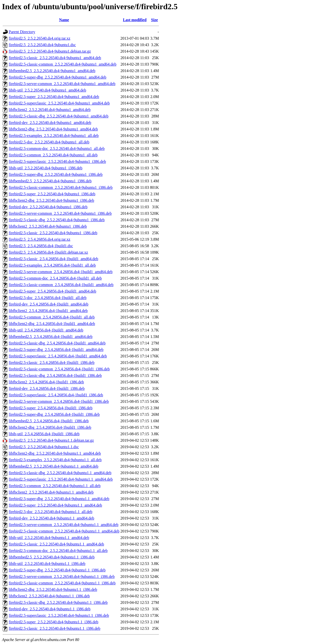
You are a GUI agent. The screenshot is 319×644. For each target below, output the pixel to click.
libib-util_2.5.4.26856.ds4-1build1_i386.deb (44, 434)
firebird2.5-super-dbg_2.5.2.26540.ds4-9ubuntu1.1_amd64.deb (59, 499)
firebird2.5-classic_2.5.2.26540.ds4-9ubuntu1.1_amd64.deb (56, 544)
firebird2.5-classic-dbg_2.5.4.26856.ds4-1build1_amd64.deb (57, 343)
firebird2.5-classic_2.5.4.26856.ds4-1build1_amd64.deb (53, 259)
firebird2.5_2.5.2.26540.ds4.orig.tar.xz (40, 38)
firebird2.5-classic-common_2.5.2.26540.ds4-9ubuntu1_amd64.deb (63, 64)
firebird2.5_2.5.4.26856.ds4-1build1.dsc (41, 246)
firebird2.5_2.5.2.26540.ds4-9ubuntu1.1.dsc (44, 447)
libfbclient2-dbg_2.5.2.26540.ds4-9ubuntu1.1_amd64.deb (55, 453)
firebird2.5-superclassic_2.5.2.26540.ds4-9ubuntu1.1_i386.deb (59, 615)
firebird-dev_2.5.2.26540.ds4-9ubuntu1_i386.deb (48, 207)
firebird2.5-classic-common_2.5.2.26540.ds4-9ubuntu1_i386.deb (61, 187)
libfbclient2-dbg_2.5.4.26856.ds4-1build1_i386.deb (50, 427)
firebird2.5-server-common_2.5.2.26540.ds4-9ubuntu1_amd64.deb (62, 84)
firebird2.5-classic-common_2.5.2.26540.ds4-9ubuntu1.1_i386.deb (62, 583)
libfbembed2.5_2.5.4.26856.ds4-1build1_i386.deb (49, 421)
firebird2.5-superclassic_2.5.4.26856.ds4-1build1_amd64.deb (58, 356)
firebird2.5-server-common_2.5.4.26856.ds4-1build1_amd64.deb (61, 272)
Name (64, 20)
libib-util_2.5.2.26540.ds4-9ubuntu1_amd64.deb (47, 90)
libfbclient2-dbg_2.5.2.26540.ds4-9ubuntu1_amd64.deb (53, 129)
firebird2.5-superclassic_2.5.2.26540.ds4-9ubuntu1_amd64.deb (59, 103)
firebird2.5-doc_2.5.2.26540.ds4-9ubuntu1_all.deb (49, 142)
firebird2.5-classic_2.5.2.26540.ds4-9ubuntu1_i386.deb (53, 233)
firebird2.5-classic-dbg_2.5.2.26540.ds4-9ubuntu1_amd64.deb (59, 116)
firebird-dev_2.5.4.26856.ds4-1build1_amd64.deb (49, 304)
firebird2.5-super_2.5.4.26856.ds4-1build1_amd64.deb (52, 291)
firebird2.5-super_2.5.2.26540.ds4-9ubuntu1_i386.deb (52, 194)
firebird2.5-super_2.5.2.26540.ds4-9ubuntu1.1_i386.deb (54, 622)
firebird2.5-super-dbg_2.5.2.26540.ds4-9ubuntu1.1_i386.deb (57, 570)
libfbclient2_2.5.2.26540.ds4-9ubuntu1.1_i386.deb (49, 596)
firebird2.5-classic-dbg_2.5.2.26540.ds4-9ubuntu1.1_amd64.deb (60, 473)
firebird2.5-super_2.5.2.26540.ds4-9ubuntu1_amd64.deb (54, 97)
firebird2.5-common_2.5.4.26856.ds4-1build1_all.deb (52, 317)
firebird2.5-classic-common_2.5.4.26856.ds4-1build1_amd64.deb (61, 285)
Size (155, 20)
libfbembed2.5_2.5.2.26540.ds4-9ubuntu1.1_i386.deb (52, 557)
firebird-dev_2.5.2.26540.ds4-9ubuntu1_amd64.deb (50, 123)
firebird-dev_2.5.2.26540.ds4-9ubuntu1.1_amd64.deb (51, 518)
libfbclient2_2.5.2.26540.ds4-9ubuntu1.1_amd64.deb (51, 492)
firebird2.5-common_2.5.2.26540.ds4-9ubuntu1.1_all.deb (55, 486)
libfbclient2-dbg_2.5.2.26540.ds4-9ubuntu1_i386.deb (51, 200)
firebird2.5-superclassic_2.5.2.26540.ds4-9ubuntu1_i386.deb (57, 161)
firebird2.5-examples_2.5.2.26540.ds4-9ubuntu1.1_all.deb (55, 460)
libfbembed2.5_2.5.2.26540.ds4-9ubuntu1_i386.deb (50, 181)
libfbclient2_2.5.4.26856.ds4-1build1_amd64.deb (48, 311)
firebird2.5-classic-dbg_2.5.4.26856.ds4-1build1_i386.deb (55, 376)
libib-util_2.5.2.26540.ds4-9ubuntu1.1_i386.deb (47, 564)
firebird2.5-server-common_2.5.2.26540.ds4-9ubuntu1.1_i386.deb (62, 577)
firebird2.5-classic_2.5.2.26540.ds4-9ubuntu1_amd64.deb (55, 58)
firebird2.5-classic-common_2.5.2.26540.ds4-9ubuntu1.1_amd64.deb (64, 531)
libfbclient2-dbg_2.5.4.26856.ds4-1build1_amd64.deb (52, 324)
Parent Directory (22, 32)
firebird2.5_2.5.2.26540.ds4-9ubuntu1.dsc (42, 45)
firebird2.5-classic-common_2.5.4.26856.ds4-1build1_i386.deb (59, 369)
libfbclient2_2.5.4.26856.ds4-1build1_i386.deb (46, 382)
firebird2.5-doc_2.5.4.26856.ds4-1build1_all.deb (48, 298)
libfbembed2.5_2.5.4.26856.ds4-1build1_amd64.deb (51, 337)
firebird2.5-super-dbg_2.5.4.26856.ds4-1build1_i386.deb (54, 414)
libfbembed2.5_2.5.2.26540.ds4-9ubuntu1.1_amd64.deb (54, 466)
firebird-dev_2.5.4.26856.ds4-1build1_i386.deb (47, 388)
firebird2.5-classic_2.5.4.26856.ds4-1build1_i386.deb (52, 363)
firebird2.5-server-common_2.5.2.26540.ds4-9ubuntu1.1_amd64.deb (64, 525)
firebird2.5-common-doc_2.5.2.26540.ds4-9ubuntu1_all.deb (57, 149)
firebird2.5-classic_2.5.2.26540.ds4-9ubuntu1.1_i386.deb (55, 628)
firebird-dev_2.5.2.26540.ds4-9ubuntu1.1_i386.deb (50, 609)
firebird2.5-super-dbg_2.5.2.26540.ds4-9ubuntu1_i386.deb (56, 174)
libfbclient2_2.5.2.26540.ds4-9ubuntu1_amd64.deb (50, 110)
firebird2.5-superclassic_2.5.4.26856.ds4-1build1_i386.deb (56, 395)
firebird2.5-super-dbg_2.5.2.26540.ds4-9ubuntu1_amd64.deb (58, 77)
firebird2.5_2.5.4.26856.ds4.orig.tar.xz (40, 239)
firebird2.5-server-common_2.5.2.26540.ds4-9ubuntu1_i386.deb (60, 213)
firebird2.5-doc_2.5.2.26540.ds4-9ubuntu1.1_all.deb (51, 512)
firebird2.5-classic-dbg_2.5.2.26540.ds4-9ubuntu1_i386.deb (57, 220)
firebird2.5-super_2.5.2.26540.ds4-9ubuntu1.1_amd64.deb (55, 505)
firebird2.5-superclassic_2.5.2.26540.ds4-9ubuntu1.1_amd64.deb (61, 479)
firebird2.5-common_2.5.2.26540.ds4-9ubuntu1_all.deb (53, 155)
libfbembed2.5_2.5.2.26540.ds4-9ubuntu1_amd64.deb (52, 71)
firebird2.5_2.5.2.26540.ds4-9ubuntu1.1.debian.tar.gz (51, 440)
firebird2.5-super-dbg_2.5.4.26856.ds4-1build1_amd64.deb (56, 350)
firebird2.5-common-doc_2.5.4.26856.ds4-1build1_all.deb (55, 278)
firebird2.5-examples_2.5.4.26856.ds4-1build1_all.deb (52, 265)
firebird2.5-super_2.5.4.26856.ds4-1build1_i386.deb (51, 408)
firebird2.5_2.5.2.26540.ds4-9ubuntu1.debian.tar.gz (50, 51)
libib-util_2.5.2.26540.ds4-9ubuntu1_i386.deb (46, 168)
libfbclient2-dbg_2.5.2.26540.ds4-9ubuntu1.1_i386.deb (53, 590)
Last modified (135, 20)
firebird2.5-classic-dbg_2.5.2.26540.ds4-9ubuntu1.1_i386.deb (58, 602)
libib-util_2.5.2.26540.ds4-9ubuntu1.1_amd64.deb (49, 538)
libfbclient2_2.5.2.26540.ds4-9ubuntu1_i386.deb (48, 226)
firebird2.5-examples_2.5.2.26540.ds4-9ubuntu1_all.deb (54, 136)
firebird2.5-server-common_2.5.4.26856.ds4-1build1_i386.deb (59, 401)
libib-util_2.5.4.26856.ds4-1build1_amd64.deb (46, 330)
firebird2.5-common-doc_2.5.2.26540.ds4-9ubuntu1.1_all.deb (58, 551)
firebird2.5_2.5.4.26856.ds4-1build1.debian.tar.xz (48, 252)
